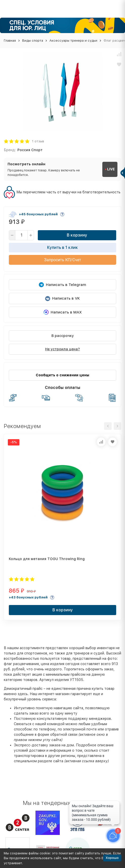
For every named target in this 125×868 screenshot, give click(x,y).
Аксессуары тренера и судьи (73, 41)
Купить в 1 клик (62, 247)
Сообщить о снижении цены (62, 375)
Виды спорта (33, 41)
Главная (10, 41)
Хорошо (112, 858)
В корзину (77, 235)
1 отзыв (38, 141)
